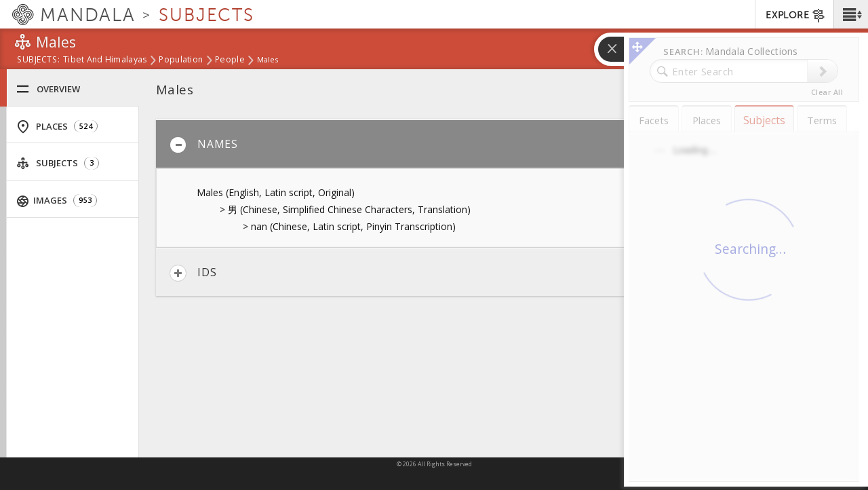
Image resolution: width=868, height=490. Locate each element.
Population (181, 60)
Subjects (58, 163)
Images (57, 201)
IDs (193, 273)
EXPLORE (796, 16)
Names (204, 145)
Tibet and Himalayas (105, 60)
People (230, 60)
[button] (851, 14)
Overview (48, 89)
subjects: (38, 60)
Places (57, 127)
